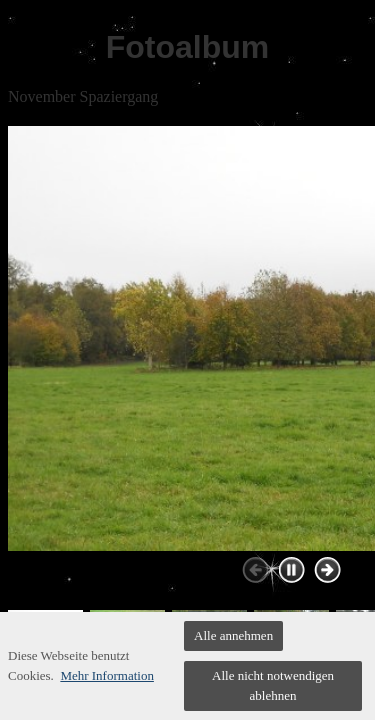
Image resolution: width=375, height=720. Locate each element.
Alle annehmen (233, 635)
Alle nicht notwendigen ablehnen (273, 685)
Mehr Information (107, 675)
